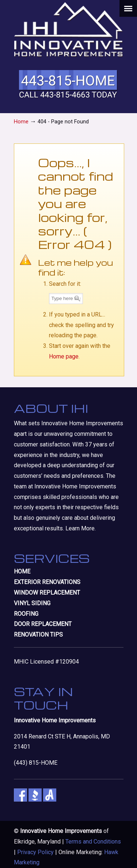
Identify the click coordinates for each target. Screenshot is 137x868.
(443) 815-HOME (36, 763)
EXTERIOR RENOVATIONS (47, 582)
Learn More (80, 528)
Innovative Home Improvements (69, 30)
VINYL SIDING (32, 603)
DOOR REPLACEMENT (43, 624)
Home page (64, 356)
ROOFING (26, 614)
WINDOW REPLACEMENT (47, 593)
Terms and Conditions (93, 842)
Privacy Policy (35, 852)
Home (21, 122)
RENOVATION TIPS (38, 635)
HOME (22, 571)
